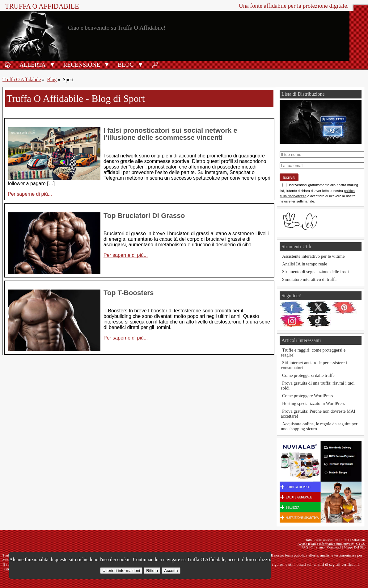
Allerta (33, 65)
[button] (52, 64)
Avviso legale (307, 544)
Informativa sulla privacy (336, 544)
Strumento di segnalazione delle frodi (315, 272)
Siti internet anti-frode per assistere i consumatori (314, 365)
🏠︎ (8, 65)
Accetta (171, 571)
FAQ (305, 547)
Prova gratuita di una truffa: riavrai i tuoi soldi (318, 386)
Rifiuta (152, 571)
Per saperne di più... (30, 194)
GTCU (361, 544)
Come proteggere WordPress (308, 396)
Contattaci (334, 547)
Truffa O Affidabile (42, 6)
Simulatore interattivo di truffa (309, 279)
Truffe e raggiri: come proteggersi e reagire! (313, 352)
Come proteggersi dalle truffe (308, 375)
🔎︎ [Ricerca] (155, 65)
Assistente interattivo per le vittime (313, 256)
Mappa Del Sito (355, 547)
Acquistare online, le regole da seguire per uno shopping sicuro (319, 426)
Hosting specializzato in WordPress (314, 403)
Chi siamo (318, 547)
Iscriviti (289, 177)
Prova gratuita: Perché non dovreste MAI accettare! (318, 414)
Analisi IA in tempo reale (305, 264)
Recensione (82, 65)
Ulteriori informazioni (121, 571)
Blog (126, 65)
